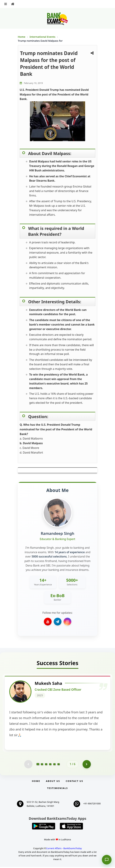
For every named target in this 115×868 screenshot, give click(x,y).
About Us (53, 782)
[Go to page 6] (59, 765)
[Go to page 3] (46, 765)
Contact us (74, 782)
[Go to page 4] (50, 765)
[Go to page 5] (54, 765)
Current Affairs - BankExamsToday (64, 849)
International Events (43, 37)
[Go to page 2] (42, 765)
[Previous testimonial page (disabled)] (28, 765)
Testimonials (57, 789)
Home (22, 37)
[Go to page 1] (38, 765)
